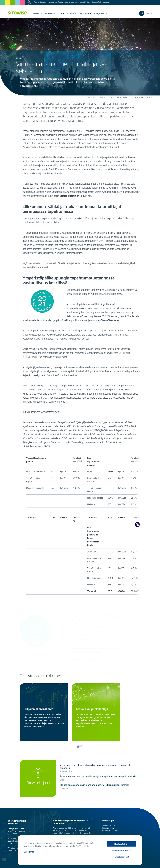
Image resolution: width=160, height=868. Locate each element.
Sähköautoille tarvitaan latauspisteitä (16, 849)
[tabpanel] (46, 712)
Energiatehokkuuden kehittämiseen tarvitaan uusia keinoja (17, 831)
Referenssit (50, 13)
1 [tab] (78, 747)
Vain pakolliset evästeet (122, 850)
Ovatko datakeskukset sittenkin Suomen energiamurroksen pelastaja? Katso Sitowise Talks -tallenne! (72, 2)
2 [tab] (82, 747)
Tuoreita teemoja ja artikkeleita (17, 822)
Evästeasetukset (122, 857)
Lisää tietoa (29, 852)
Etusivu (87, 98)
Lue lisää (30, 734)
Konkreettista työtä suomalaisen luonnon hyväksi (16, 841)
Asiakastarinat (99, 98)
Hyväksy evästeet (122, 844)
